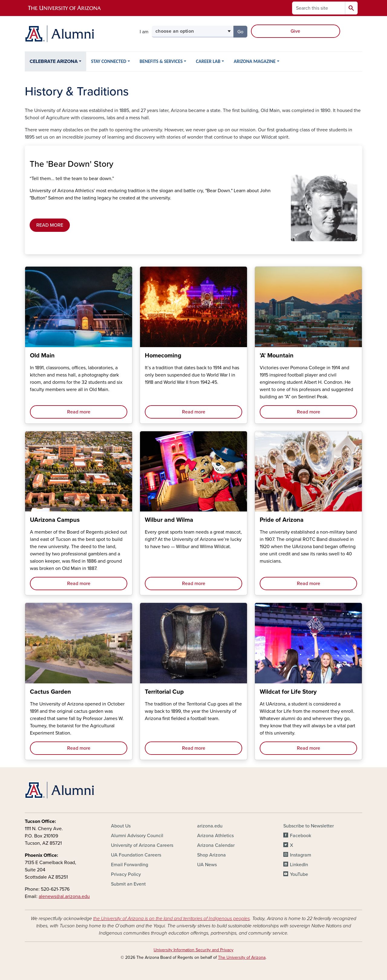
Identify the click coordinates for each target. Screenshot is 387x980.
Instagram (301, 855)
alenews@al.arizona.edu (64, 896)
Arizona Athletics (215, 836)
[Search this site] (319, 8)
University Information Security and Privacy (193, 950)
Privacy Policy (126, 874)
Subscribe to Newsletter (309, 826)
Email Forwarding (130, 865)
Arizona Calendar (216, 845)
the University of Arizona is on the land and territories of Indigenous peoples (171, 919)
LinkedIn (299, 865)
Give (295, 31)
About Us (121, 826)
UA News (207, 865)
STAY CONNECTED (109, 61)
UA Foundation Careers (136, 855)
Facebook (301, 836)
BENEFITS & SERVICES (161, 61)
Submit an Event (128, 884)
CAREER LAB (208, 61)
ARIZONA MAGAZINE (255, 61)
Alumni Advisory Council (137, 836)
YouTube (299, 874)
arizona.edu (210, 826)
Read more (79, 412)
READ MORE (50, 225)
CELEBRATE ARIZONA (54, 61)
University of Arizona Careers (142, 845)
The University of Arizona (242, 957)
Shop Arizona (211, 855)
